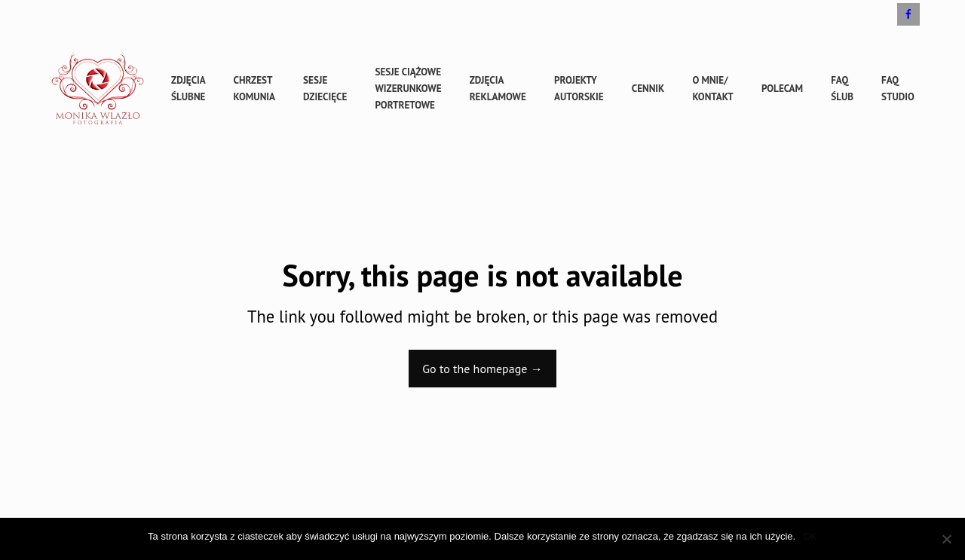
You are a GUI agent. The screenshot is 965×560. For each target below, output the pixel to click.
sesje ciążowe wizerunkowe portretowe (408, 89)
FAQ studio (898, 89)
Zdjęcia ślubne (188, 89)
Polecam (782, 89)
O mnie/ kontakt (712, 89)
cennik (648, 89)
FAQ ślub (842, 89)
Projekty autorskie (579, 89)
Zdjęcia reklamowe (498, 89)
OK (810, 536)
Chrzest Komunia (255, 89)
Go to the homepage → (482, 369)
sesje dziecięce (325, 89)
